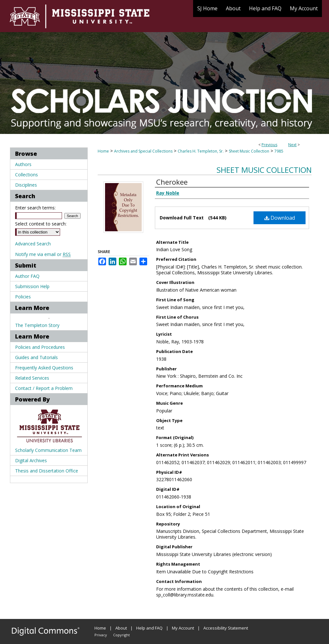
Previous (269, 145)
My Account (183, 628)
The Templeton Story (37, 325)
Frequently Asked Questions (44, 368)
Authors (23, 164)
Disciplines (26, 185)
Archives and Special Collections (143, 151)
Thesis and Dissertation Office (47, 471)
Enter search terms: (35, 208)
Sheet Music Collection (249, 151)
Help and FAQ (149, 628)
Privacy (101, 635)
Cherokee (172, 182)
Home (103, 151)
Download (280, 218)
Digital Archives (31, 460)
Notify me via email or (43, 254)
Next (292, 145)
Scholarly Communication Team (48, 450)
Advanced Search (33, 244)
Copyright (121, 635)
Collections (27, 175)
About (121, 628)
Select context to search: (41, 224)
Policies (23, 297)
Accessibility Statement (226, 628)
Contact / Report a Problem (44, 388)
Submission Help (32, 286)
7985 (279, 151)
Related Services (32, 378)
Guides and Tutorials (36, 357)
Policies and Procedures (40, 347)
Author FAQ (27, 276)
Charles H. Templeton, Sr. (201, 151)
